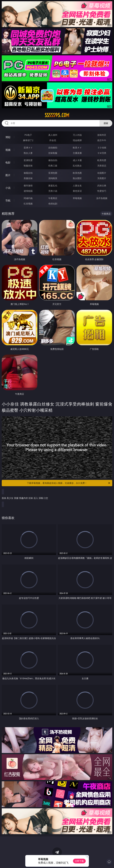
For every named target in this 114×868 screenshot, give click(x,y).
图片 (8, 175)
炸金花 (53, 140)
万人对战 (77, 135)
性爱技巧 (102, 191)
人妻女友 (77, 186)
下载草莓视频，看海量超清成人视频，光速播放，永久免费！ (69, 483)
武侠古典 (102, 186)
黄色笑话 (77, 191)
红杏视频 (28, 204)
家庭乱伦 (53, 186)
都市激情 (28, 186)
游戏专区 (102, 135)
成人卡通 (77, 160)
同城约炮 (28, 198)
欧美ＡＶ (77, 148)
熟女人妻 (28, 153)
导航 (8, 200)
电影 (8, 162)
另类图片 (102, 178)
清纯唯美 (53, 178)
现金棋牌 (77, 140)
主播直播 (77, 153)
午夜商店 (53, 198)
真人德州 (53, 135)
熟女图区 (77, 178)
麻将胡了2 (28, 140)
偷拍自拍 (53, 160)
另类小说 (53, 191)
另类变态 (102, 166)
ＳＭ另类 (102, 153)
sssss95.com (57, 115)
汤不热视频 (102, 198)
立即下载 (79, 861)
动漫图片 (102, 173)
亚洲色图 (53, 173)
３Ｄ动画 (102, 148)
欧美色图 (77, 173)
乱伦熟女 (77, 166)
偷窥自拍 (28, 173)
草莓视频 (77, 198)
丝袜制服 (53, 153)
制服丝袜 (28, 166)
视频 (8, 150)
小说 (8, 188)
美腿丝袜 (28, 178)
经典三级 (53, 166)
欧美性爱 (102, 160)
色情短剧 (53, 204)
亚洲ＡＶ (28, 148)
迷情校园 (28, 191)
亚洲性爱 (28, 160)
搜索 (106, 123)
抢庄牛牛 (102, 140)
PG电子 (28, 135)
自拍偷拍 (53, 148)
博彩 (8, 137)
